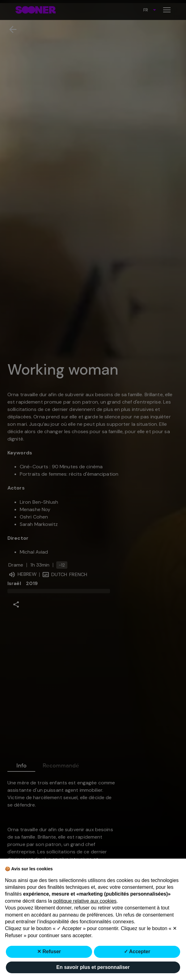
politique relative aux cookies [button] (85, 901)
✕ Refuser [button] (49, 952)
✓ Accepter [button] (137, 952)
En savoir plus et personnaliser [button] (93, 967)
